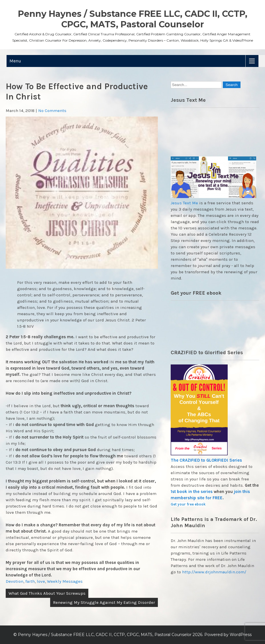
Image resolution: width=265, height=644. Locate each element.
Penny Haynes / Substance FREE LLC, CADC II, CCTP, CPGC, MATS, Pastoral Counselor (133, 19)
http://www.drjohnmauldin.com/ (214, 572)
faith (30, 581)
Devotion (15, 581)
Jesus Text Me (184, 203)
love (41, 581)
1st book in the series (192, 492)
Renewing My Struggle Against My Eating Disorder (104, 602)
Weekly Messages (65, 581)
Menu (15, 61)
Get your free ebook (188, 504)
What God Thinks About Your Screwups (47, 593)
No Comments (52, 111)
